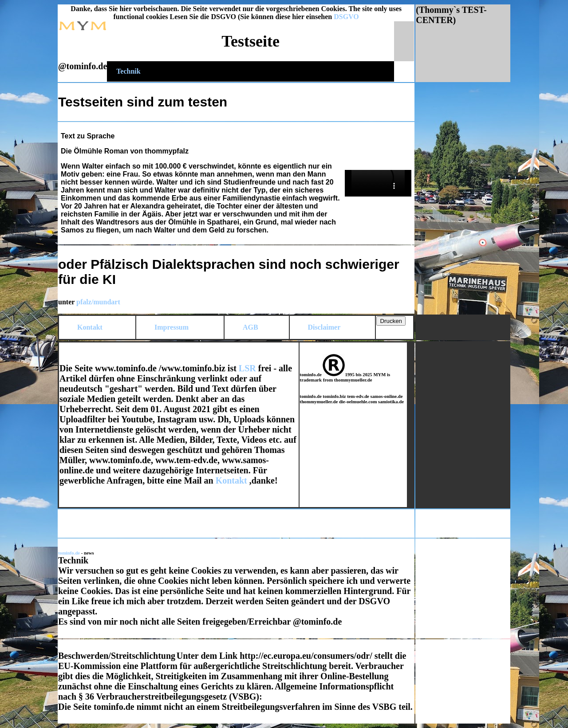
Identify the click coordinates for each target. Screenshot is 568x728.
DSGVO (346, 17)
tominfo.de (70, 553)
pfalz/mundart (98, 302)
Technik (128, 71)
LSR (247, 368)
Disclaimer (324, 327)
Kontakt (90, 327)
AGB (250, 327)
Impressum (172, 327)
